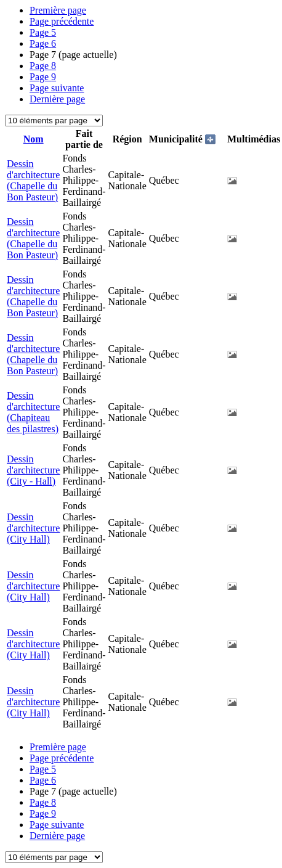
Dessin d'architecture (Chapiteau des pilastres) (33, 412)
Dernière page (57, 99)
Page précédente (62, 21)
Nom (34, 139)
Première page (58, 10)
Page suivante (57, 88)
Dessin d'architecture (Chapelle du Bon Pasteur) (33, 180)
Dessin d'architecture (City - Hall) (33, 470)
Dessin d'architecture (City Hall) (33, 528)
